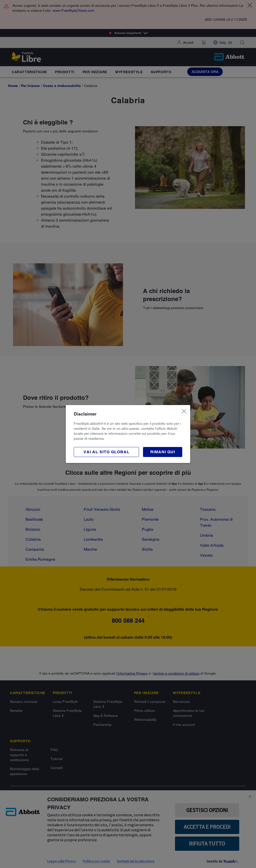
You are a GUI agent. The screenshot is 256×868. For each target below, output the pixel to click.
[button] (163, 452)
